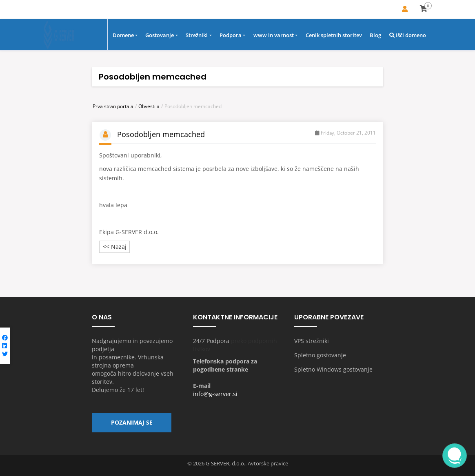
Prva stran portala (113, 106)
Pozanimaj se (132, 423)
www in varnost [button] (274, 35)
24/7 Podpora (211, 341)
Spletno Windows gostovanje (333, 370)
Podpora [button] (231, 35)
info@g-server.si (215, 394)
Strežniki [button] (197, 35)
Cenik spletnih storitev (334, 35)
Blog (375, 35)
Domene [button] (123, 35)
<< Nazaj (115, 247)
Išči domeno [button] (408, 35)
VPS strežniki (312, 341)
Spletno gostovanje (320, 355)
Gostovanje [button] (160, 35)
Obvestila (149, 106)
